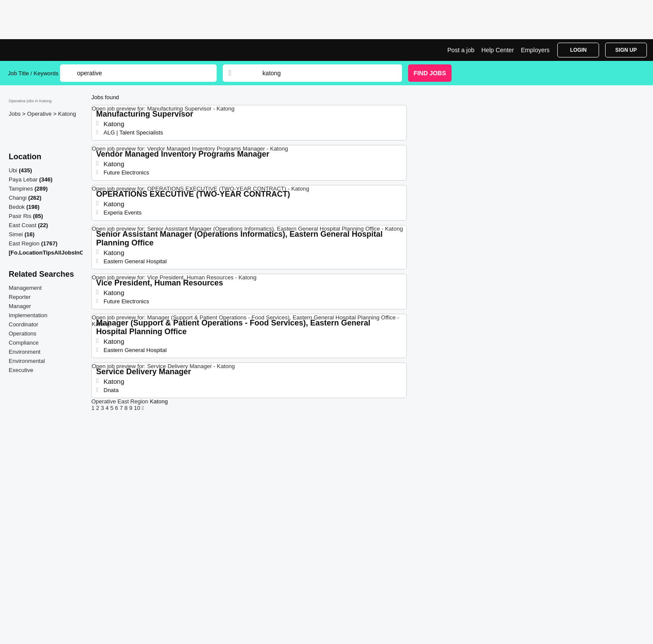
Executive (21, 370)
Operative (40, 114)
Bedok (17, 207)
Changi (18, 198)
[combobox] (324, 73)
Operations (23, 334)
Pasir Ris (20, 216)
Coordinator (23, 324)
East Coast (23, 225)
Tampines (21, 189)
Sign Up (626, 50)
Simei (16, 234)
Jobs (15, 114)
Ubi (13, 170)
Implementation (28, 315)
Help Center (498, 50)
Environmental (27, 361)
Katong (67, 114)
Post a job (461, 50)
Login (578, 50)
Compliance (24, 343)
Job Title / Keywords (33, 73)
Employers (535, 50)
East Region (24, 243)
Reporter (20, 297)
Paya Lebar (23, 179)
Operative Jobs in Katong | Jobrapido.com (40, 50)
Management (25, 288)
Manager (20, 306)
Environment (25, 352)
